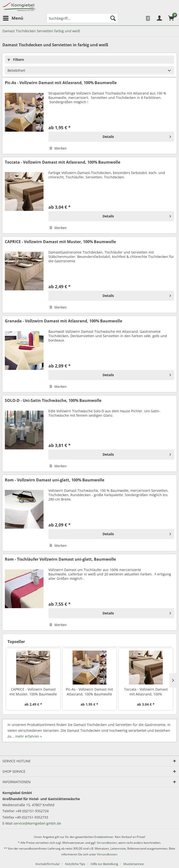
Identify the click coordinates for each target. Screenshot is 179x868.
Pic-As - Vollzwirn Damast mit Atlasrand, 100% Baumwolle (61, 83)
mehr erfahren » (29, 736)
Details (137, 136)
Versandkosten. (107, 854)
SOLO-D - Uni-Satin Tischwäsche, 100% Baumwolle (53, 401)
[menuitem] (13, 18)
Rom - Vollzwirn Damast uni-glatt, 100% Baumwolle (55, 480)
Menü (13, 18)
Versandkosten (107, 843)
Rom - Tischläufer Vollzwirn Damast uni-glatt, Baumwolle (60, 559)
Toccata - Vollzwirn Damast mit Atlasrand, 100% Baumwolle (63, 162)
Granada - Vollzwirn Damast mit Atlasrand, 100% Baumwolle (63, 321)
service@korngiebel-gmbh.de (37, 823)
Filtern (16, 60)
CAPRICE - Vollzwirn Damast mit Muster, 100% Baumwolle (60, 242)
